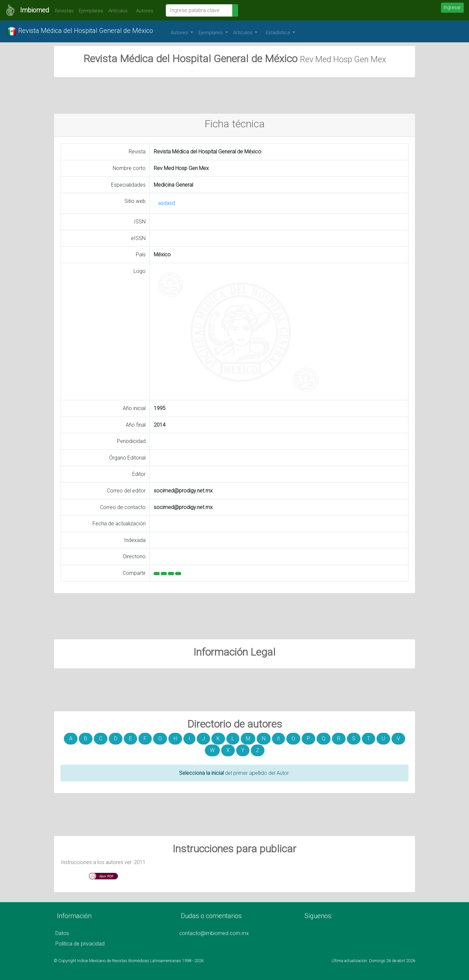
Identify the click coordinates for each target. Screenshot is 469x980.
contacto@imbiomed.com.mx (214, 933)
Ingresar (452, 7)
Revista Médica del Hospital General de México (80, 31)
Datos (62, 933)
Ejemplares (91, 11)
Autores (143, 11)
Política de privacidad (80, 944)
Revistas (63, 11)
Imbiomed (35, 10)
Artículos (118, 11)
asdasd (166, 203)
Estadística (278, 33)
